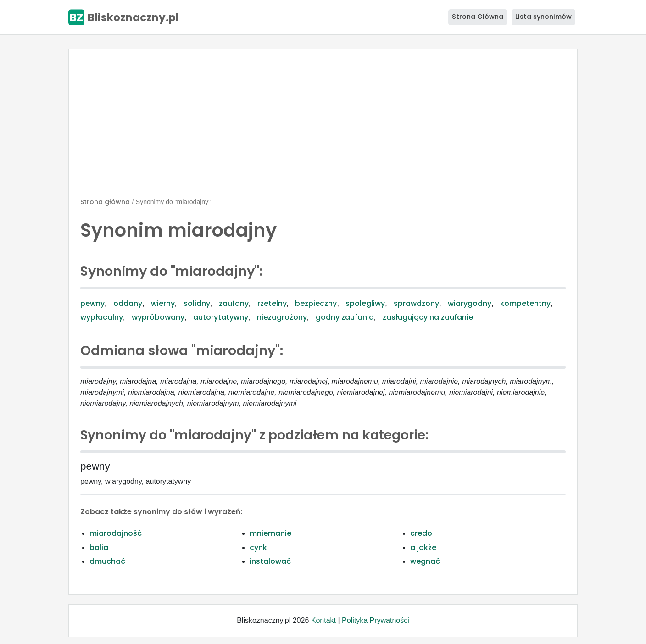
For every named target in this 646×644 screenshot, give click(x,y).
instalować (270, 561)
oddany (128, 303)
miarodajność (116, 533)
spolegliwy (365, 303)
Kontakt (323, 620)
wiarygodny (470, 303)
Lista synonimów (543, 17)
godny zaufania (345, 317)
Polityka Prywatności (376, 620)
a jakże (423, 547)
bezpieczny (316, 303)
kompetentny (525, 303)
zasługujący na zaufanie (428, 317)
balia (99, 547)
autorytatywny (221, 317)
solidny (197, 303)
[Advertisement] (323, 127)
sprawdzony (416, 303)
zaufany (234, 303)
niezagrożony (282, 317)
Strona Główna (478, 17)
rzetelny (272, 303)
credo (421, 533)
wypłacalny (102, 317)
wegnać (425, 561)
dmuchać (107, 561)
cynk (258, 547)
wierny (163, 303)
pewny (92, 303)
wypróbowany (158, 317)
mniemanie (270, 533)
